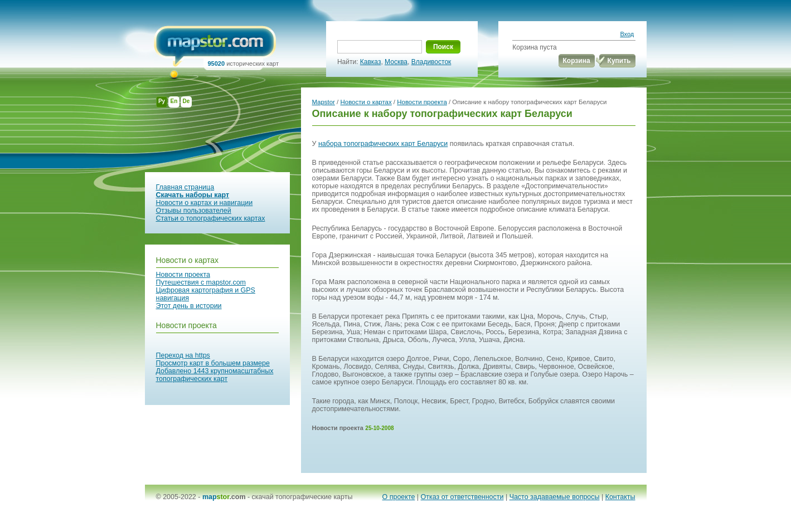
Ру (162, 101)
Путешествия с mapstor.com (201, 282)
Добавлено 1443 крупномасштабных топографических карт (215, 375)
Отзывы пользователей (194, 211)
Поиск (443, 47)
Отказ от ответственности (462, 497)
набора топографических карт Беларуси (383, 144)
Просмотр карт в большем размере (213, 363)
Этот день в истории (189, 306)
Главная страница (185, 187)
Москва (396, 62)
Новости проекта (183, 275)
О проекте (399, 497)
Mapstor (324, 102)
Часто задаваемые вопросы (555, 497)
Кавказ (371, 62)
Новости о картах (188, 260)
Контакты (620, 497)
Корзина (577, 61)
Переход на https (183, 355)
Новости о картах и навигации (205, 203)
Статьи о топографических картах (211, 218)
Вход (627, 34)
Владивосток (431, 62)
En (174, 101)
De (186, 101)
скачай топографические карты (302, 497)
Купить (619, 61)
